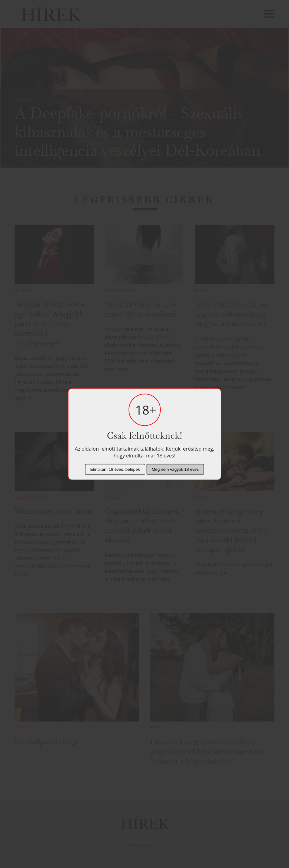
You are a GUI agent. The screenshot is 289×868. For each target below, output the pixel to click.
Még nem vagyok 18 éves (175, 469)
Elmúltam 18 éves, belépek (115, 469)
